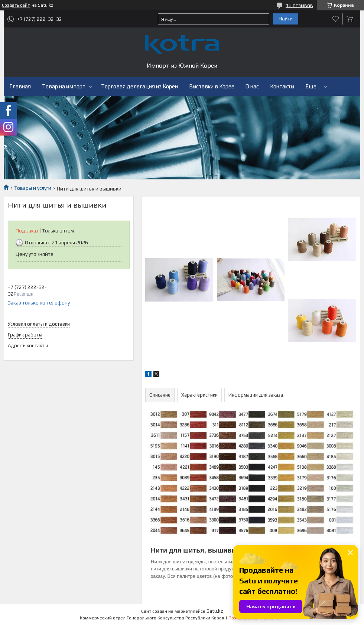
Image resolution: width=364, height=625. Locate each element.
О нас (252, 86)
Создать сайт (16, 5)
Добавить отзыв (336, 19)
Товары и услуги (33, 188)
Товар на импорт (64, 86)
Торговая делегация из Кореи (139, 86)
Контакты (282, 86)
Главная (20, 86)
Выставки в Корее (212, 86)
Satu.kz (215, 611)
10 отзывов (299, 5)
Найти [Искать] (286, 19)
